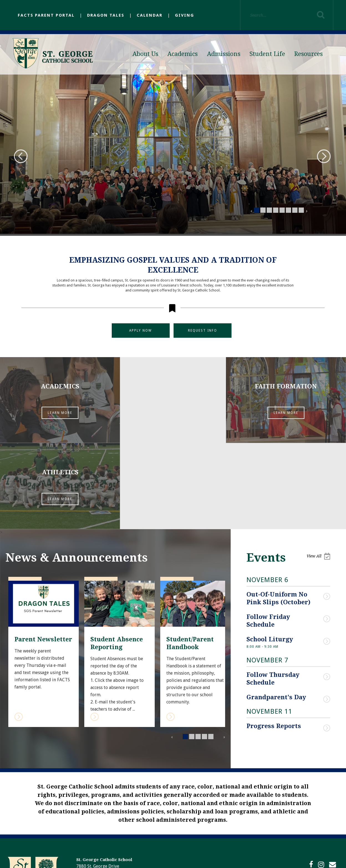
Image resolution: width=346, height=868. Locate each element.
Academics (183, 54)
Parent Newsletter (43, 555)
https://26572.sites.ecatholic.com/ (109, 828)
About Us (145, 54)
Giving (185, 15)
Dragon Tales (106, 15)
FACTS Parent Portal (46, 15)
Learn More (58, 414)
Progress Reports (274, 640)
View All (318, 471)
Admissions (224, 54)
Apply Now (141, 331)
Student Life (267, 54)
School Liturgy (270, 554)
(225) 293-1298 (118, 802)
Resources (308, 54)
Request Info (203, 331)
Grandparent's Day (277, 612)
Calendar (150, 15)
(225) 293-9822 (116, 808)
